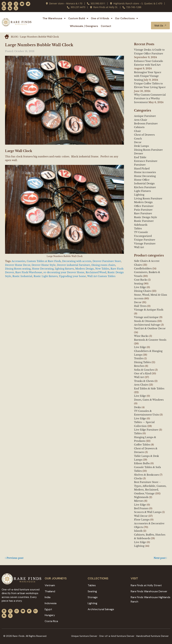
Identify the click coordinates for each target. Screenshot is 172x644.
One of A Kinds (102, 18)
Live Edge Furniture (146, 430)
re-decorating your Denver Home (64, 272)
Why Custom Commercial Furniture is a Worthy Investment (150, 99)
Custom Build (78, 18)
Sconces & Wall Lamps (148, 512)
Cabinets (139, 127)
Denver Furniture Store (107, 261)
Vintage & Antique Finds (149, 310)
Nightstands (141, 497)
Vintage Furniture (145, 244)
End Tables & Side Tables (149, 389)
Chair (137, 131)
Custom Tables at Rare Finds (44, 261)
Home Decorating (43, 269)
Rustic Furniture (144, 221)
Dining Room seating (18, 269)
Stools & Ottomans (145, 321)
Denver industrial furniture (73, 265)
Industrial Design (144, 183)
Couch (138, 139)
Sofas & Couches (144, 370)
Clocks (138, 478)
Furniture (140, 165)
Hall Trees (140, 306)
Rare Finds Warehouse (29, 272)
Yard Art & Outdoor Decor (150, 328)
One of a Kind (143, 373)
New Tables (102, 269)
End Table (140, 157)
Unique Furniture (145, 240)
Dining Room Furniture (148, 150)
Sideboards (141, 225)
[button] (163, 19)
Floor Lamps (142, 520)
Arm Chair (141, 120)
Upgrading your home (72, 276)
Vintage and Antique (146, 317)
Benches (139, 366)
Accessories (18, 261)
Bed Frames (141, 508)
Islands (138, 531)
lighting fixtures (64, 269)
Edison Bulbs (142, 463)
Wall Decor (141, 516)
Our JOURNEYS (56, 578)
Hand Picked (142, 169)
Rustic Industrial (22, 276)
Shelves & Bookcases (146, 475)
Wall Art (139, 247)
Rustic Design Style (146, 217)
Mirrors (139, 501)
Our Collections (126, 18)
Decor (138, 142)
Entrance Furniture (146, 161)
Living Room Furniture (148, 199)
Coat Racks (141, 280)
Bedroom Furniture (146, 124)
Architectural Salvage (147, 325)
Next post (160, 558)
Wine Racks (141, 336)
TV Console (141, 232)
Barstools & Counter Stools (150, 340)
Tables (138, 229)
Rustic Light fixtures (46, 276)
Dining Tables (142, 362)
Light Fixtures (142, 191)
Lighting (139, 195)
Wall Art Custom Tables (101, 276)
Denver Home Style (44, 265)
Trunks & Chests (144, 381)
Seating (138, 284)
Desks (137, 407)
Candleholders (143, 269)
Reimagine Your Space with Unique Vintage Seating (148, 76)
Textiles (139, 358)
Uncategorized (143, 236)
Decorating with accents (77, 261)
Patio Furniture (143, 210)
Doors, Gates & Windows (149, 400)
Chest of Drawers (144, 135)
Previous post (14, 558)
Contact (106, 26)
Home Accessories (145, 172)
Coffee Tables (142, 445)
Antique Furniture (145, 116)
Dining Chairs (143, 291)
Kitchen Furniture (145, 187)
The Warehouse (54, 18)
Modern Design (85, 269)
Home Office (142, 180)
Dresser (139, 154)
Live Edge (140, 287)
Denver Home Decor (18, 265)
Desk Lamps (141, 146)
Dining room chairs (103, 265)
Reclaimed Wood (96, 272)
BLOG (14, 37)
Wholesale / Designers (84, 26)
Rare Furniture (143, 213)
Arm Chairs (141, 385)
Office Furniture (144, 206)
